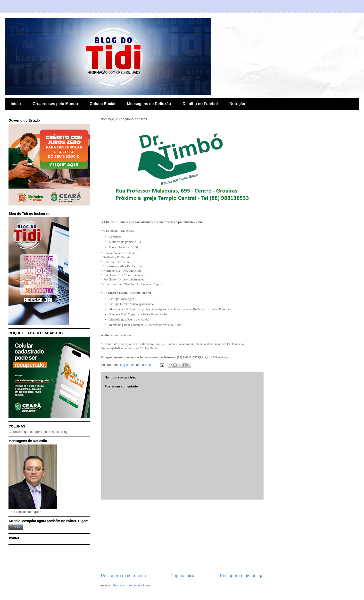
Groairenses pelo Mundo (55, 104)
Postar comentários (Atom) (132, 585)
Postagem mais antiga (242, 576)
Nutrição (237, 104)
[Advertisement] (182, 536)
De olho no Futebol (200, 104)
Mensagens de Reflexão (149, 104)
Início (16, 104)
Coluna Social (102, 104)
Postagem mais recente (124, 576)
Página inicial (184, 576)
